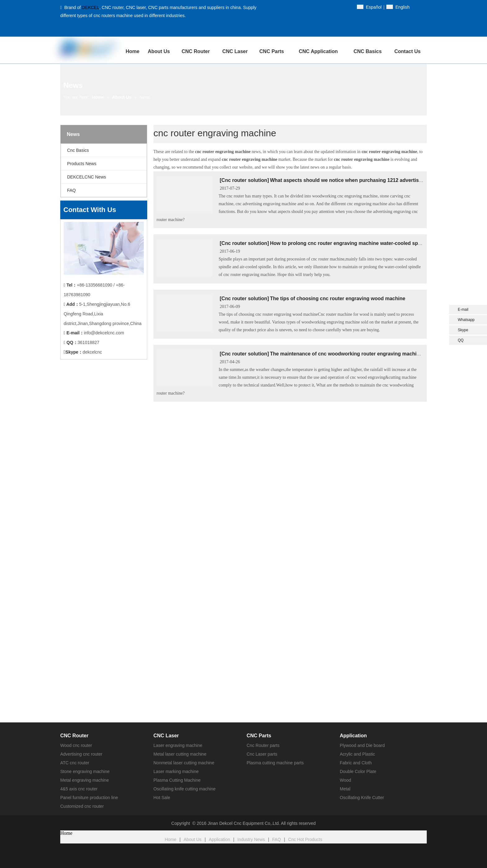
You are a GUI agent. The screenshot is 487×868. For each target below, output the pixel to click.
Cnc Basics (78, 150)
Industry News (251, 839)
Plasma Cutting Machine (177, 780)
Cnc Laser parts (262, 754)
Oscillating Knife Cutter (362, 798)
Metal (345, 789)
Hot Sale (162, 798)
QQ (461, 340)
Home (171, 839)
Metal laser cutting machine (180, 754)
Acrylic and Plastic (357, 754)
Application (219, 839)
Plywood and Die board (362, 745)
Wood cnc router (76, 745)
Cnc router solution (244, 180)
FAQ (71, 190)
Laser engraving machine (178, 745)
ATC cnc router (75, 763)
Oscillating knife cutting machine (184, 789)
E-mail (463, 310)
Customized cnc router (82, 806)
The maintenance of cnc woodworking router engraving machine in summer (359, 354)
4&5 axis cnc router (79, 789)
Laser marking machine (176, 771)
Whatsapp (466, 320)
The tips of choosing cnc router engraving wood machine (338, 298)
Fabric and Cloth (356, 763)
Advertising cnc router (81, 754)
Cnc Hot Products (305, 839)
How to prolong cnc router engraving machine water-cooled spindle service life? (365, 243)
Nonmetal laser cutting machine (184, 763)
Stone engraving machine (85, 771)
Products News (82, 164)
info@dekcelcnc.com (104, 333)
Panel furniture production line (89, 798)
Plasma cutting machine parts (275, 763)
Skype (463, 330)
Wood (345, 780)
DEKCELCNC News (86, 177)
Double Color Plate (358, 771)
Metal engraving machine (84, 780)
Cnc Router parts (263, 745)
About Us (193, 839)
